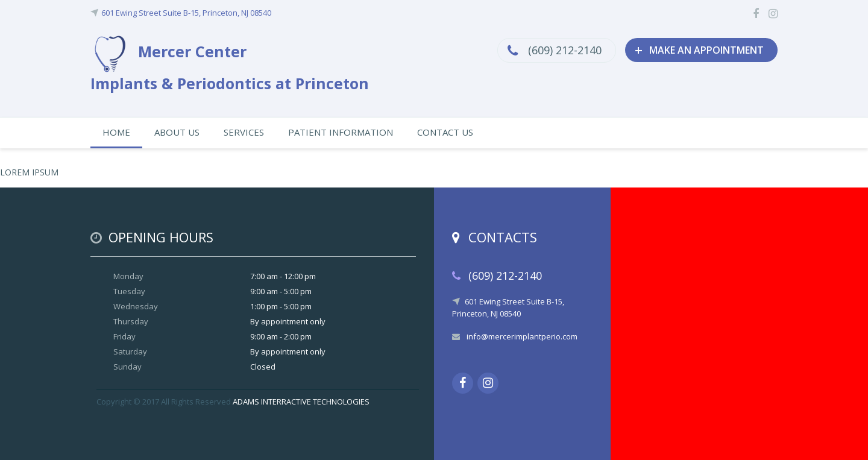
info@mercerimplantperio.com (522, 336)
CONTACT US (445, 132)
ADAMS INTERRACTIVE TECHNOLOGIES (301, 402)
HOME (116, 132)
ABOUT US (177, 132)
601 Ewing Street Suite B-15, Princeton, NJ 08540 (186, 13)
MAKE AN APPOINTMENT (699, 49)
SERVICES (244, 132)
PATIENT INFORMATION (341, 132)
